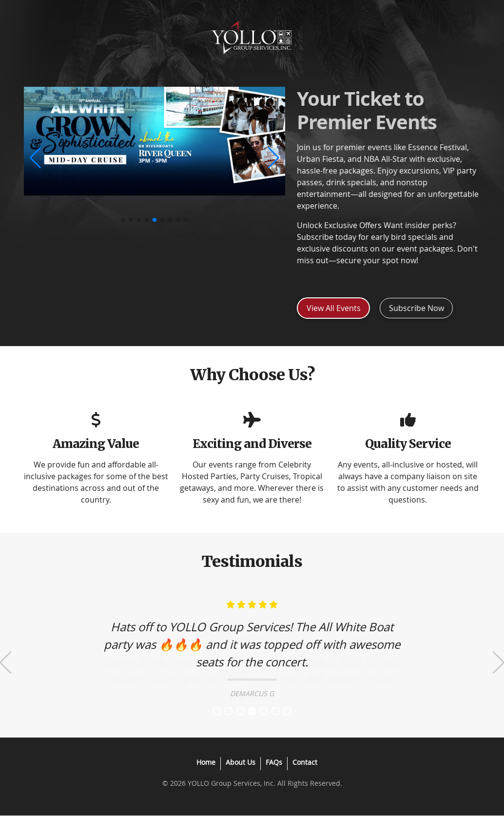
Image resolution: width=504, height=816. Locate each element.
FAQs (274, 762)
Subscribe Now (417, 308)
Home (206, 762)
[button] (35, 158)
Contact (305, 762)
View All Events (334, 308)
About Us (241, 762)
